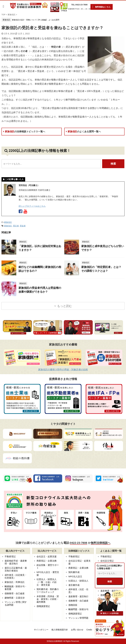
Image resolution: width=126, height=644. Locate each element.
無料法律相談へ (101, 543)
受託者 (16, 226)
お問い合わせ (77, 630)
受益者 (23, 226)
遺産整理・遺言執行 (78, 596)
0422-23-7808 (78, 543)
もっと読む (65, 306)
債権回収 (73, 605)
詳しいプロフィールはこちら (32, 206)
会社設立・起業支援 (47, 556)
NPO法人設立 (75, 576)
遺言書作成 (74, 585)
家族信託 (24, 132)
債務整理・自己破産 (15, 593)
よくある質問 (54, 20)
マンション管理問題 (78, 618)
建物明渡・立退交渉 (15, 598)
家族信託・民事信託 (15, 582)
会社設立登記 (107, 561)
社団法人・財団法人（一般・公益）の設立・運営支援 (47, 582)
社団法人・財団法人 (78, 581)
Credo (89, 630)
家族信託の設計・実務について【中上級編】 (30, 20)
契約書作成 (74, 572)
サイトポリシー (41, 630)
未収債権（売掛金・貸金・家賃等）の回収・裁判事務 (48, 599)
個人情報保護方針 (60, 630)
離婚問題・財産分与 (78, 609)
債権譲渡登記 (43, 606)
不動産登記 (10, 556)
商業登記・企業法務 (47, 561)
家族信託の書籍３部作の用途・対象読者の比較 (63, 370)
